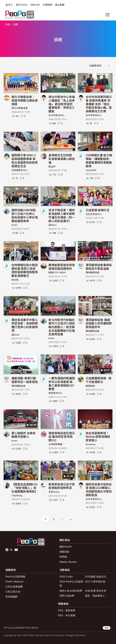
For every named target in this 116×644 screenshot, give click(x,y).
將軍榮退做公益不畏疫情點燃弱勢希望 (62, 486)
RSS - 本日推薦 (67, 615)
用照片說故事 (67, 596)
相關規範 (64, 552)
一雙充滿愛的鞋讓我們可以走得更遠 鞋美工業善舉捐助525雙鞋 (62, 383)
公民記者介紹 (13, 592)
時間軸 (63, 557)
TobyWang (17, 496)
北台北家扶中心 (94, 214)
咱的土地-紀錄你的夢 (71, 591)
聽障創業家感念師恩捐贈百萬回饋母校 (62, 267)
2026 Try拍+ (66, 577)
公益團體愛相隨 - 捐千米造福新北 (99, 380)
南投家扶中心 (55, 393)
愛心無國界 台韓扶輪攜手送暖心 (23, 435)
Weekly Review (68, 562)
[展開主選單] (108, 15)
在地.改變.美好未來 (96, 591)
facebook (7, 550)
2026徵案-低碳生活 (96, 577)
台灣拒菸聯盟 (55, 444)
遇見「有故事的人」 (96, 596)
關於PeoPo (66, 547)
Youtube (16, 550)
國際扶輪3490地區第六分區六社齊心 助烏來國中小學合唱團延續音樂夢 (25, 215)
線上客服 (60, 5)
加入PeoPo (22, 5)
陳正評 (52, 167)
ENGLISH (35, 5)
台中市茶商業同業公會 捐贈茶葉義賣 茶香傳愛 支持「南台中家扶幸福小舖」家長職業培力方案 (99, 104)
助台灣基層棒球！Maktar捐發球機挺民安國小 (98, 437)
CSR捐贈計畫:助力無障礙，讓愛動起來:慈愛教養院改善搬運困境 (99, 160)
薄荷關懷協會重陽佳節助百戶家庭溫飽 (99, 267)
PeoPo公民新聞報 (15, 577)
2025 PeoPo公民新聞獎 (71, 584)
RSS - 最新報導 (67, 610)
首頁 (8, 25)
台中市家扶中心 (57, 115)
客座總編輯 (12, 597)
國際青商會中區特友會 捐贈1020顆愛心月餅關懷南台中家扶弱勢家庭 (99, 490)
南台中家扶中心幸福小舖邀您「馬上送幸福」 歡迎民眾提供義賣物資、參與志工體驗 (62, 104)
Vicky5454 (91, 170)
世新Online (54, 492)
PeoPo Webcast (14, 582)
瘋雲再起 (90, 386)
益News (53, 225)
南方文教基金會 (20, 108)
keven (14, 225)
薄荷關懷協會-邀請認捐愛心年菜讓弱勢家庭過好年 (99, 323)
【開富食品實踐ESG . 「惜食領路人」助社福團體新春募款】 (25, 488)
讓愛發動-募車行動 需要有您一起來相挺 (25, 380)
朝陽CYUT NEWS (57, 273)
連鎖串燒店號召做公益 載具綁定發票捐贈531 (62, 437)
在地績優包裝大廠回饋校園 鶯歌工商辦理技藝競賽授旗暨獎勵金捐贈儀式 (25, 270)
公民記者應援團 (14, 587)
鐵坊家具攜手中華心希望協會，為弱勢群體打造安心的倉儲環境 (25, 325)
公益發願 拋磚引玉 (98, 210)
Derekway (91, 444)
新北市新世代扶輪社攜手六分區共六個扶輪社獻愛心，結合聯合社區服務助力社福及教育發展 (62, 327)
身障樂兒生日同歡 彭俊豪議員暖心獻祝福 (62, 159)
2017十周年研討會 (95, 582)
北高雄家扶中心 (20, 170)
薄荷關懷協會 (93, 273)
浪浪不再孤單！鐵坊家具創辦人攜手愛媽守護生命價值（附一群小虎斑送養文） (62, 215)
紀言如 (15, 280)
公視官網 (47, 5)
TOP (107, 628)
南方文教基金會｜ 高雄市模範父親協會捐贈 (25, 100)
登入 (11, 5)
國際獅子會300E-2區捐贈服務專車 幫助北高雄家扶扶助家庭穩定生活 (25, 160)
